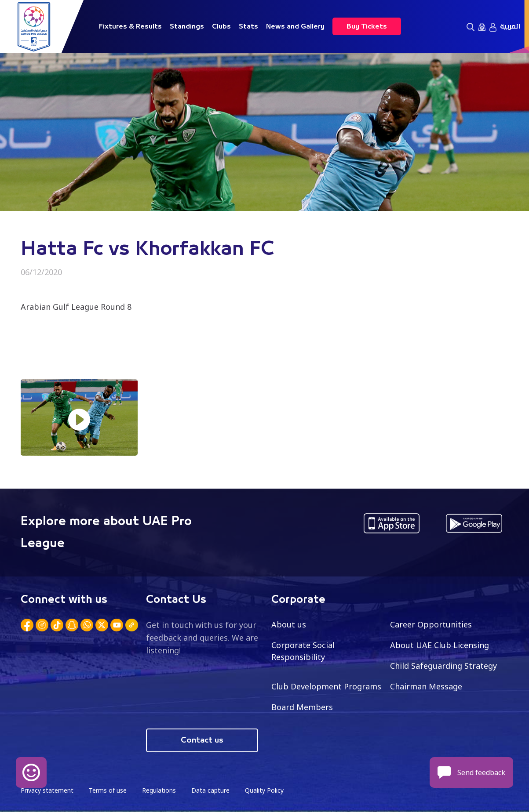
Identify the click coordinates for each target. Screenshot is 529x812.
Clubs (221, 26)
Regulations (159, 790)
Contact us (202, 740)
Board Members (302, 707)
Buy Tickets (367, 26)
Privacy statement (47, 790)
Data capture (210, 790)
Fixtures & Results (130, 26)
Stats (248, 26)
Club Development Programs (326, 686)
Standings (187, 26)
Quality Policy (264, 790)
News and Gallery (295, 26)
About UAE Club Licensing (440, 645)
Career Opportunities (431, 624)
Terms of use (108, 790)
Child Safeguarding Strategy (443, 666)
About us (289, 624)
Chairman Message (426, 686)
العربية (510, 26)
